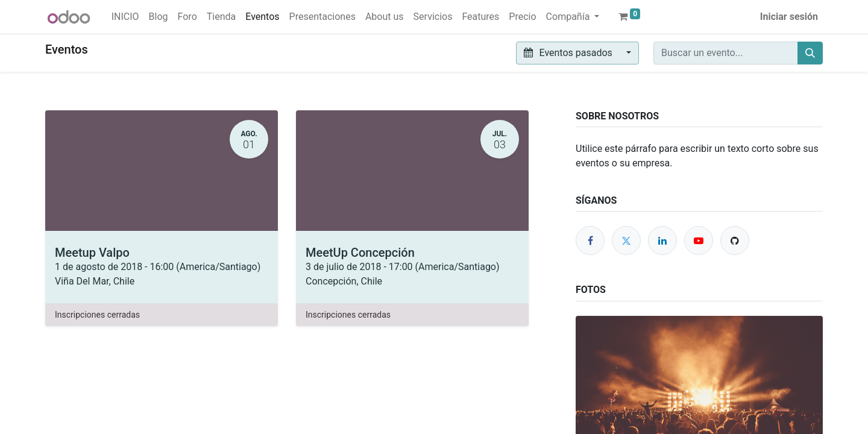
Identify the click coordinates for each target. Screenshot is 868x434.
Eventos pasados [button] (569, 53)
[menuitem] (125, 17)
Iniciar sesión (789, 17)
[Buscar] (810, 53)
